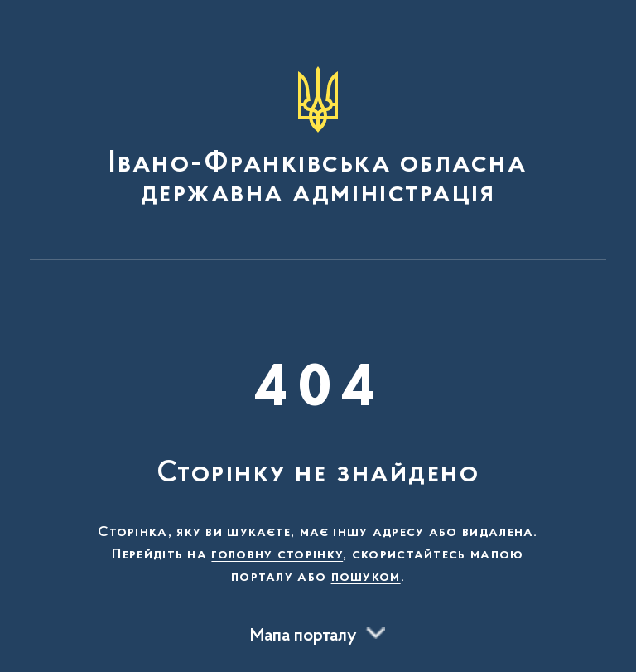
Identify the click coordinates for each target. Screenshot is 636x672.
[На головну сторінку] (318, 138)
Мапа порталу (304, 636)
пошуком (366, 578)
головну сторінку (277, 555)
